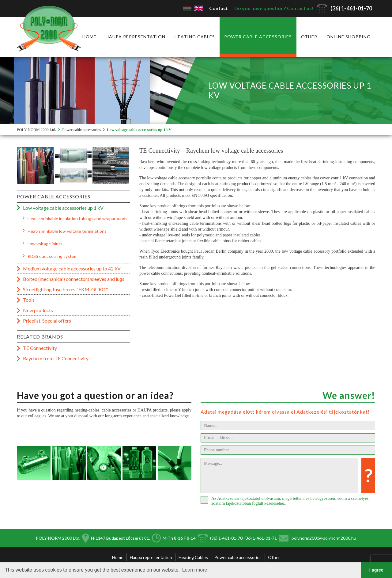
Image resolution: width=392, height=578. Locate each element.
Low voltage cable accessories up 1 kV (139, 130)
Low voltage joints (45, 244)
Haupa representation (136, 37)
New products (38, 310)
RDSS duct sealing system (53, 256)
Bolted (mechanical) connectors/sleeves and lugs (74, 279)
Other (309, 37)
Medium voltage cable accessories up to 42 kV (72, 268)
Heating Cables (195, 37)
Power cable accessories (258, 37)
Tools (29, 300)
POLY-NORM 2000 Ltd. (36, 130)
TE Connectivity (40, 348)
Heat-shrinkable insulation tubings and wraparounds (77, 218)
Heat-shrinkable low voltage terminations (67, 231)
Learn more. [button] (195, 570)
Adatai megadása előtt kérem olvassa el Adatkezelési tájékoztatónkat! (285, 412)
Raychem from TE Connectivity (56, 358)
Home (89, 37)
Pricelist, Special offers (47, 321)
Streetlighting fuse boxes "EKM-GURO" (65, 289)
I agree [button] (376, 570)
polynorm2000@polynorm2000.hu (324, 538)
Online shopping (349, 37)
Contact (219, 8)
